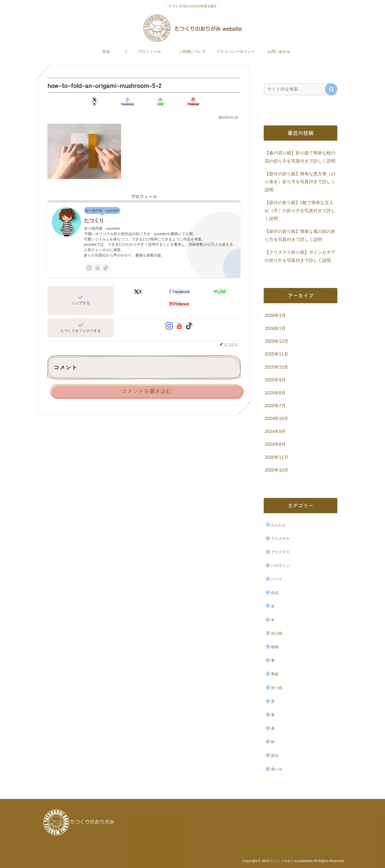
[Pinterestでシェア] (192, 102)
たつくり (94, 220)
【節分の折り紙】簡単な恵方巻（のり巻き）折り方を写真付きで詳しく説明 (300, 182)
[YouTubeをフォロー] (97, 268)
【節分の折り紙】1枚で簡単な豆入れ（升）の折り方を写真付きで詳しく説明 (300, 211)
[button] (331, 89)
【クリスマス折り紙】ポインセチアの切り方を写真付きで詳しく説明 (300, 256)
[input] (298, 89)
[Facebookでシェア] (128, 102)
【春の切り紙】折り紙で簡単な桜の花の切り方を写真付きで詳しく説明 (300, 157)
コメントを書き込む (146, 391)
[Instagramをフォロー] (89, 268)
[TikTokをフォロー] (106, 268)
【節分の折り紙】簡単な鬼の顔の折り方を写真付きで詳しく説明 (300, 235)
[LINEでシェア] (160, 102)
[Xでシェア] (95, 102)
